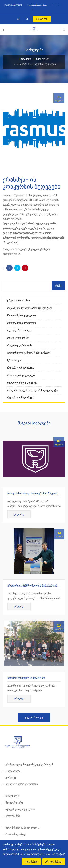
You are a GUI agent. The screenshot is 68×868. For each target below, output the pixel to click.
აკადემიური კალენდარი (20, 809)
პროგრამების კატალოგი (21, 315)
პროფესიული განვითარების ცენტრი (28, 353)
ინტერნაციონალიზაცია (20, 368)
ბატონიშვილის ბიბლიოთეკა (22, 828)
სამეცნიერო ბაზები (18, 338)
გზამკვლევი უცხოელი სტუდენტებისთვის (29, 764)
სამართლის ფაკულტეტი (21, 375)
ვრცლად (19, 514)
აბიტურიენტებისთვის (19, 345)
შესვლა (42, 19)
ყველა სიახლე (34, 717)
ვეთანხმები (31, 862)
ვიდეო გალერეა (13, 5)
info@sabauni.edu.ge (37, 5)
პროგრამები (13, 816)
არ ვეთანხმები (54, 862)
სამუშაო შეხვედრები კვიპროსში (26, 678)
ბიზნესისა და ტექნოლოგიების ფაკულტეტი (32, 390)
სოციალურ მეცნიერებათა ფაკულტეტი (29, 308)
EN (19, 19)
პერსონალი (14, 360)
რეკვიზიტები (13, 771)
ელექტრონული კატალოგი (22, 784)
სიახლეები (43, 59)
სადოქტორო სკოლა (19, 330)
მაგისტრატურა (14, 803)
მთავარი (25, 59)
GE (27, 19)
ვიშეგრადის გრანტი (18, 301)
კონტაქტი (11, 778)
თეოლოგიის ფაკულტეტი (22, 383)
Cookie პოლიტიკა (16, 834)
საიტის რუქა (13, 796)
